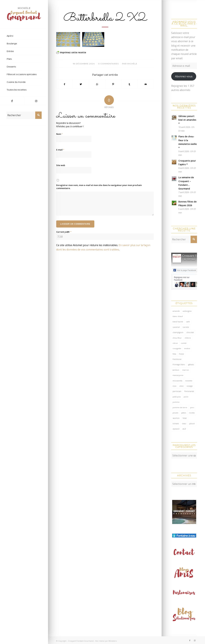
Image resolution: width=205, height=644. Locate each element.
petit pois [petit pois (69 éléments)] (177, 397)
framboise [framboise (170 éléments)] (177, 359)
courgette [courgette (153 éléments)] (177, 348)
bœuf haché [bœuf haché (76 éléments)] (178, 322)
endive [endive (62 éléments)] (187, 348)
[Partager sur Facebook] (64, 84)
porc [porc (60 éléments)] (192, 407)
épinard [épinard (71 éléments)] (176, 429)
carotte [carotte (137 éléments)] (186, 327)
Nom (59, 134)
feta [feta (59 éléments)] (174, 354)
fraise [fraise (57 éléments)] (181, 354)
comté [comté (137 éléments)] (184, 343)
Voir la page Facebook (185, 270)
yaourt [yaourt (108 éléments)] (192, 423)
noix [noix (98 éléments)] (174, 386)
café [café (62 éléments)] (188, 322)
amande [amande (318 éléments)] (176, 311)
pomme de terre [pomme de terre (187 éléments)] (180, 407)
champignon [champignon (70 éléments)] (178, 332)
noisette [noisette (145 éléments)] (189, 381)
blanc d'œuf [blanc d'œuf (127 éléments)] (178, 316)
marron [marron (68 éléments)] (186, 370)
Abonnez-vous (184, 76)
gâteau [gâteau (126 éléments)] (191, 364)
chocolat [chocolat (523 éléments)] (190, 332)
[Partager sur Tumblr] (129, 84)
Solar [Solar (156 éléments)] (185, 418)
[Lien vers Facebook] (12, 101)
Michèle (132, 64)
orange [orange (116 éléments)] (190, 386)
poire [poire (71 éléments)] (186, 397)
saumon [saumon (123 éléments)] (176, 418)
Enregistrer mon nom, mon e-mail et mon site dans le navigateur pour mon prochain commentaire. (99, 187)
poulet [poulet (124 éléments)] (175, 413)
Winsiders (113, 639)
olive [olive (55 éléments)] (181, 386)
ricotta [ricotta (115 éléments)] (192, 413)
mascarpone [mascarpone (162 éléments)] (178, 375)
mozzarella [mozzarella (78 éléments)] (177, 381)
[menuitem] (24, 36)
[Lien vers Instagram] (36, 101)
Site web (61, 165)
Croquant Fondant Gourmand (81, 639)
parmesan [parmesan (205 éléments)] (177, 391)
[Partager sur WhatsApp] (97, 84)
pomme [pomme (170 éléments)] (176, 402)
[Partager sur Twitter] (81, 84)
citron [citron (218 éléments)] (175, 343)
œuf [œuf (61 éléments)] (184, 429)
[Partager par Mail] (146, 84)
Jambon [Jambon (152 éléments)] (176, 370)
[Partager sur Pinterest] (113, 84)
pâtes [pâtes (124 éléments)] (184, 413)
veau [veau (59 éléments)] (184, 423)
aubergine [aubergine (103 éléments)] (187, 311)
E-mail (60, 150)
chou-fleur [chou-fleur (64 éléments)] (177, 338)
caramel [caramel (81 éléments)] (176, 327)
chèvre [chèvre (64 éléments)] (188, 338)
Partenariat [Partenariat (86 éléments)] (189, 391)
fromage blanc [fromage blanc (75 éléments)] (179, 364)
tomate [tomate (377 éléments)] (176, 423)
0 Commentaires (108, 64)
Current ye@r (64, 232)
